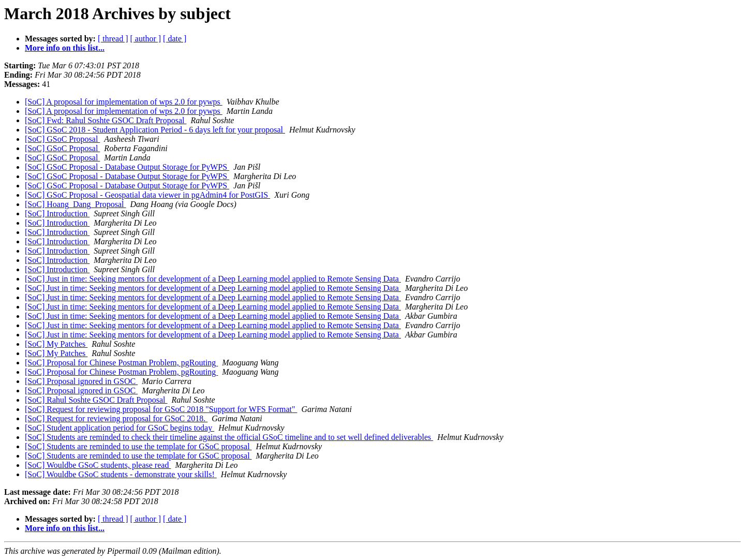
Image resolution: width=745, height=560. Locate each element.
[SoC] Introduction (57, 213)
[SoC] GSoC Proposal (62, 139)
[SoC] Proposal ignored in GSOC (81, 381)
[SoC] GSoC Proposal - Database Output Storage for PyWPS (127, 167)
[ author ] (146, 39)
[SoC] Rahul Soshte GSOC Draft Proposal (96, 400)
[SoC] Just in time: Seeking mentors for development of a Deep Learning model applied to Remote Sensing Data (213, 279)
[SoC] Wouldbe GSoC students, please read (98, 465)
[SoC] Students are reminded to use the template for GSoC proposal (138, 446)
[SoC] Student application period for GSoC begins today (120, 428)
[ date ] (175, 39)
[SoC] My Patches (56, 344)
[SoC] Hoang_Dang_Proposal (76, 204)
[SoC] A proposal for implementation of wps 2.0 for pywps (124, 102)
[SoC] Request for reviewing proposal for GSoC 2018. (116, 418)
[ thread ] (113, 39)
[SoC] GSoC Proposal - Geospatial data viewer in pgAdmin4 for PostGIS (147, 195)
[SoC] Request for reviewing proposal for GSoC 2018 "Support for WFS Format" (161, 409)
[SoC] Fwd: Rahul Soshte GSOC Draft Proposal (106, 120)
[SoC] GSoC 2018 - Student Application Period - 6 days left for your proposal (155, 130)
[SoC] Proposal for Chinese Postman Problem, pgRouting (121, 363)
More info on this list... (65, 48)
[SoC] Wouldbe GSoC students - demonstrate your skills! (121, 474)
